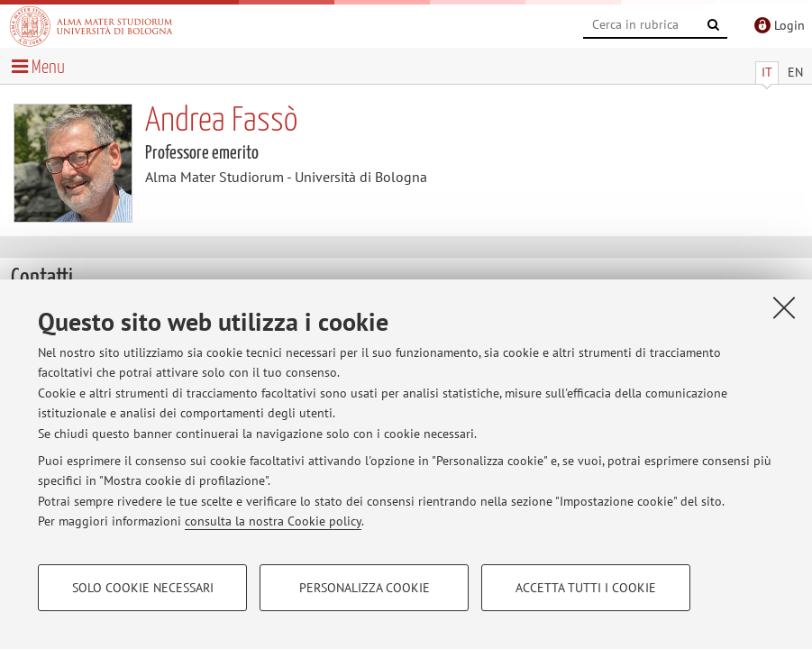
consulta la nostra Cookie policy (273, 521)
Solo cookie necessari (143, 588)
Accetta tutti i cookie (586, 588)
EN (795, 72)
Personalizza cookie (365, 588)
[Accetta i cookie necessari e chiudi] (784, 307)
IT (767, 72)
